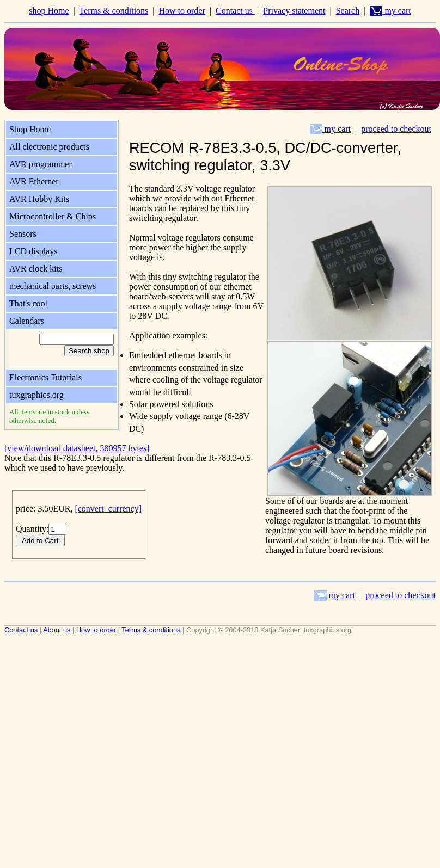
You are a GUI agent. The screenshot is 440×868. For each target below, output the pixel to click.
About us (57, 630)
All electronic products (49, 147)
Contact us (235, 11)
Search (348, 11)
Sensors (23, 234)
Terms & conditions (114, 11)
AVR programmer (41, 164)
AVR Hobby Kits (39, 199)
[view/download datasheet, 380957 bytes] (77, 448)
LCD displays (33, 251)
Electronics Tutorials (45, 377)
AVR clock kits (36, 269)
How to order (182, 11)
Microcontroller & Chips (53, 216)
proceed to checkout (396, 129)
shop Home (49, 11)
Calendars (27, 321)
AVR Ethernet (34, 181)
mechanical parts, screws (53, 286)
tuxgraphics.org (36, 395)
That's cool (28, 303)
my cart (390, 11)
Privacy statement (294, 11)
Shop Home (30, 129)
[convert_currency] (108, 509)
